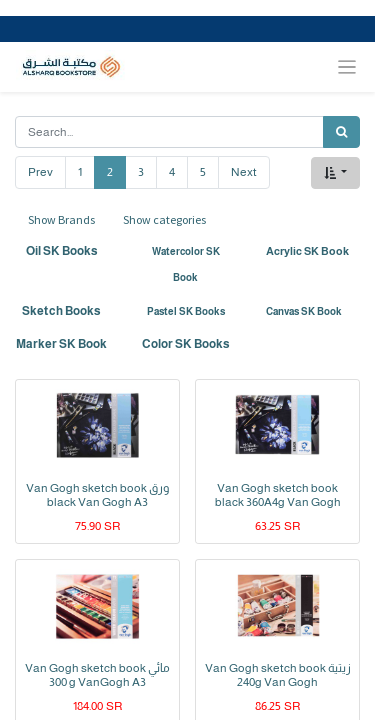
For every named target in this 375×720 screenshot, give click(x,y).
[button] (335, 173)
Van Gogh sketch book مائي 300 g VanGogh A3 (97, 675)
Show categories (164, 219)
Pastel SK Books (186, 311)
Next (244, 172)
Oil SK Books (62, 251)
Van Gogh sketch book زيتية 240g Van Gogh (278, 675)
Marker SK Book (61, 344)
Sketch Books (61, 311)
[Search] (341, 132)
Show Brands (61, 219)
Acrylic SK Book (307, 251)
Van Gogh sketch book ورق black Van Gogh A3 (97, 495)
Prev (40, 172)
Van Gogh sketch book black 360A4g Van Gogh (278, 495)
